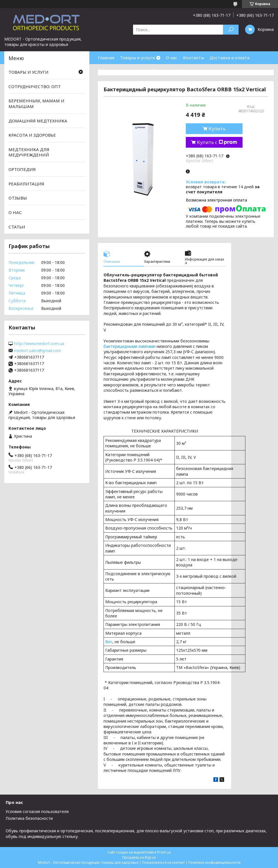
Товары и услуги (137, 58)
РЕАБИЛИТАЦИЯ (26, 184)
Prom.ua (164, 852)
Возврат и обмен (170, 70)
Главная (106, 58)
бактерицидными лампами (129, 346)
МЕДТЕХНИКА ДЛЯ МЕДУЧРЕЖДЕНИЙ (29, 152)
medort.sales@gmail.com (38, 351)
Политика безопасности (29, 818)
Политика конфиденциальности (214, 862)
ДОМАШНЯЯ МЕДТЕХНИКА (38, 120)
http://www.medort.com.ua (39, 344)
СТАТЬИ (17, 226)
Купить (217, 129)
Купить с (217, 142)
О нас (172, 58)
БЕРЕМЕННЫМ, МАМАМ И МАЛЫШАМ (36, 103)
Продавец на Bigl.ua (139, 857)
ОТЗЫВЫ (18, 198)
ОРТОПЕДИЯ (22, 169)
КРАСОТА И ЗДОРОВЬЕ (32, 135)
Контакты (193, 58)
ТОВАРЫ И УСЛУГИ (29, 72)
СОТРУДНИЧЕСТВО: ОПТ (35, 86)
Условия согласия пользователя (37, 811)
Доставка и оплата (229, 58)
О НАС (15, 212)
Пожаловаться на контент (163, 862)
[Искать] (231, 30)
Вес (109, 642)
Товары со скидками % (122, 70)
